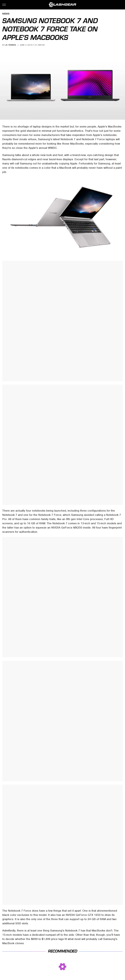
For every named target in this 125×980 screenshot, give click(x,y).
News (6, 14)
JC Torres (11, 45)
